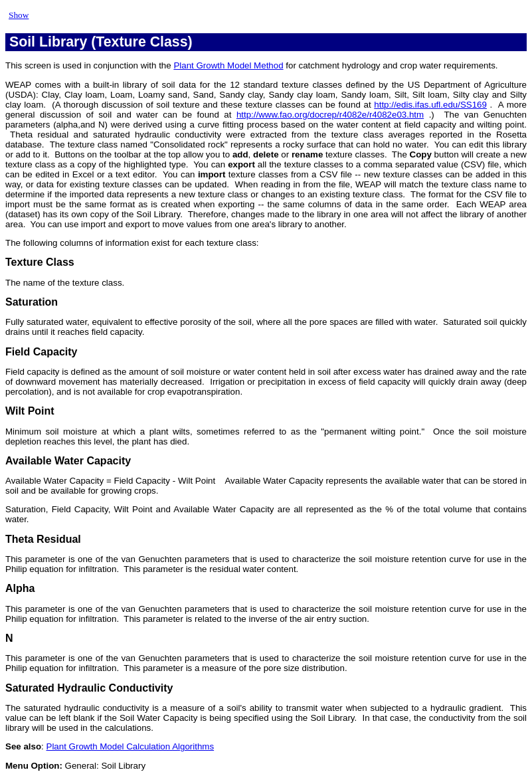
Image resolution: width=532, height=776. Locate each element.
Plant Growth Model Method (228, 65)
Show (19, 15)
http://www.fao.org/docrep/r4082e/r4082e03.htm (330, 115)
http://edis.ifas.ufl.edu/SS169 (430, 105)
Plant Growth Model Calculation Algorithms (131, 746)
